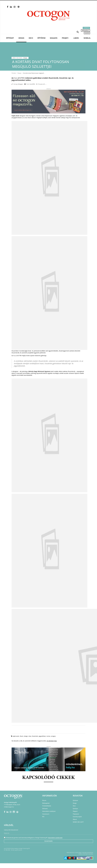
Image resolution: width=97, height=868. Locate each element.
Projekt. (65, 38)
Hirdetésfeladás (47, 806)
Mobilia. (87, 38)
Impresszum (46, 814)
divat (30, 736)
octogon (53, 736)
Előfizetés (86, 28)
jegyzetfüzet (42, 736)
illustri (22, 736)
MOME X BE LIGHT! (78, 822)
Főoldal (14, 73)
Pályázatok (76, 814)
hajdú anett (16, 736)
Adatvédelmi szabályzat (49, 811)
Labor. (76, 38)
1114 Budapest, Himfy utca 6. (12, 805)
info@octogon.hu (9, 807)
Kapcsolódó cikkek (49, 778)
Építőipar (41, 38)
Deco (31, 38)
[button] (78, 32)
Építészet (10, 38)
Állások (87, 33)
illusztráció (35, 736)
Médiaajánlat (85, 30)
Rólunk (44, 800)
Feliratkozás (48, 841)
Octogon (20, 84)
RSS (43, 817)
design (26, 736)
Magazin (54, 38)
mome (48, 736)
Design (21, 38)
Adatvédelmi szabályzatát (55, 838)
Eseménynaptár (77, 817)
